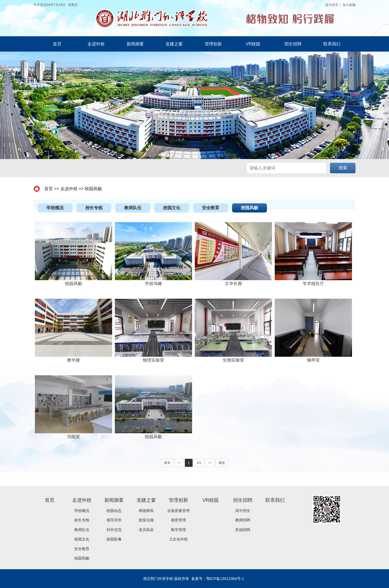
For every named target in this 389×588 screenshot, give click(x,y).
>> (210, 463)
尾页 (222, 463)
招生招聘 (293, 44)
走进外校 (96, 44)
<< (179, 463)
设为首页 (332, 5)
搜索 (343, 168)
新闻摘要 (135, 44)
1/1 (199, 463)
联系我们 (332, 44)
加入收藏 (349, 5)
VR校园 (253, 44)
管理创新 (213, 44)
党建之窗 (174, 44)
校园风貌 (93, 189)
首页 (57, 44)
